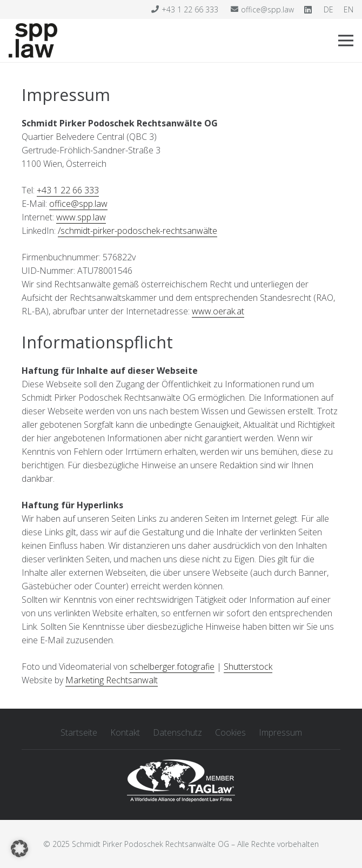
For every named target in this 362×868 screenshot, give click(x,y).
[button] (19, 849)
